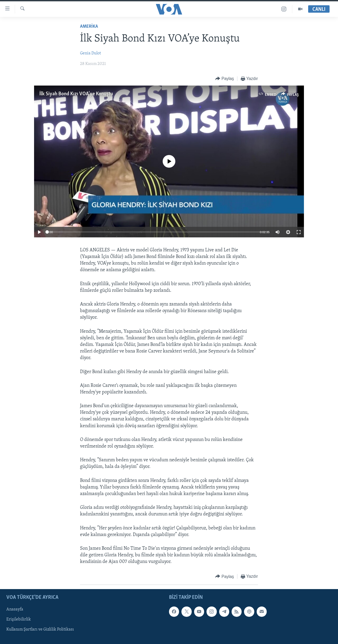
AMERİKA (89, 27)
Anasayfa (15, 609)
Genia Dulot (90, 53)
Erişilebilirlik (19, 619)
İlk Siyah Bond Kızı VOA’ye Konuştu (76, 94)
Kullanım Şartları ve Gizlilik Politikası (40, 629)
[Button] (225, 79)
